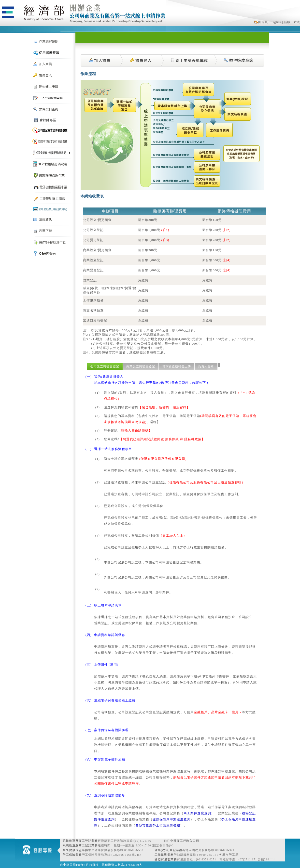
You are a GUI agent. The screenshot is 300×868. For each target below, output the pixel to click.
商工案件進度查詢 (197, 813)
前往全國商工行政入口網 (181, 841)
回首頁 (261, 22)
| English (275, 22)
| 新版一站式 (291, 22)
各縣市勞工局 (229, 855)
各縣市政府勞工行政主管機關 (158, 825)
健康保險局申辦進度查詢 (171, 819)
